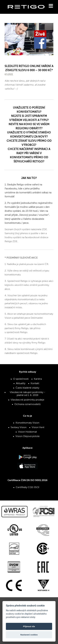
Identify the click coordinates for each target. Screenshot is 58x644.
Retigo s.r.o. (29, 12)
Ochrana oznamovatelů (27, 404)
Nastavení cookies (29, 635)
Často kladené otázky (27, 388)
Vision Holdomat (27, 432)
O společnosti (21, 379)
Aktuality (21, 383)
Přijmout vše (29, 626)
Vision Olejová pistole (28, 436)
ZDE (44, 230)
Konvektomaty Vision (27, 423)
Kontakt (35, 383)
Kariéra (38, 379)
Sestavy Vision (19, 427)
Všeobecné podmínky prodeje (27, 400)
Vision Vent (38, 427)
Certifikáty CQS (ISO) (28, 487)
